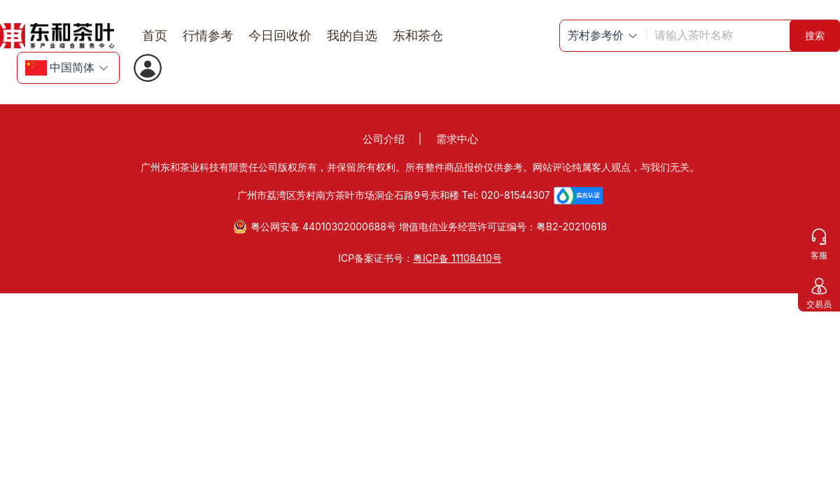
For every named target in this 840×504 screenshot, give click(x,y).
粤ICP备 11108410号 (457, 258)
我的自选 (352, 35)
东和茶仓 (418, 35)
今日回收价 (280, 35)
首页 (155, 35)
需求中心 (457, 139)
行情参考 (208, 35)
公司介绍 (384, 139)
